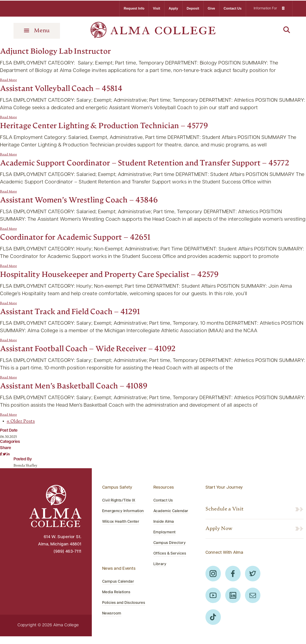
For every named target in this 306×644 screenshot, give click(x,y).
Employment (166, 543)
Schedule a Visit (229, 521)
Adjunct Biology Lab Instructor (63, 50)
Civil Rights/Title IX (121, 511)
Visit (157, 8)
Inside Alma (165, 533)
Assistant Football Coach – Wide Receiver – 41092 (99, 360)
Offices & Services (172, 565)
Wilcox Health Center (123, 540)
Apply (173, 8)
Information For (269, 8)
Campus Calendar (120, 587)
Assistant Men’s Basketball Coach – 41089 (83, 397)
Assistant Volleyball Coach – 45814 (69, 87)
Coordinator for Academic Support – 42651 (86, 248)
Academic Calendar (173, 522)
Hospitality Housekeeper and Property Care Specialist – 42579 (124, 286)
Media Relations (118, 598)
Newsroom (113, 627)
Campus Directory (172, 554)
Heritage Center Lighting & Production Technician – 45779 (118, 125)
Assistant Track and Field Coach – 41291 (80, 323)
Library (161, 575)
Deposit (193, 8)
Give (211, 8)
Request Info (134, 8)
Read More (8, 79)
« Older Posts (23, 432)
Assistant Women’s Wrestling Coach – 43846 (90, 211)
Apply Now (222, 541)
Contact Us (233, 8)
